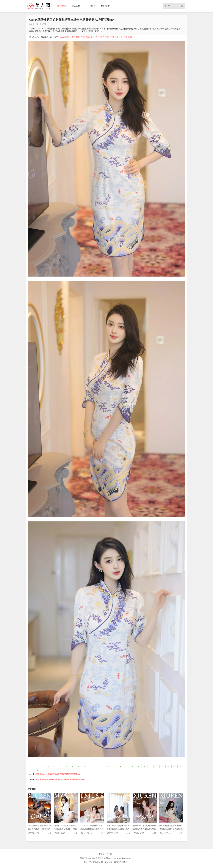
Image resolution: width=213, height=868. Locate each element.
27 (31, 770)
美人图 (32, 24)
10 (84, 766)
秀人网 (39, 24)
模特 (73, 37)
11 (90, 766)
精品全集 (76, 6)
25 (174, 766)
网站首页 (62, 6)
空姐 (107, 37)
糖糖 (88, 37)
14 (108, 766)
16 (120, 766)
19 (138, 766)
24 (168, 766)
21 (150, 766)
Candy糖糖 (64, 37)
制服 (112, 37)
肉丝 (102, 37)
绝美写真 (119, 37)
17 (126, 766)
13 (102, 766)
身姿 (125, 37)
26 (180, 766)
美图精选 (91, 6)
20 (144, 766)
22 (156, 766)
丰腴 (83, 37)
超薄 (130, 37)
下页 (37, 771)
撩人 (97, 37)
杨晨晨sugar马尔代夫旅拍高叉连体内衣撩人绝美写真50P (58, 774)
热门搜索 (105, 6)
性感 (78, 37)
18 (132, 766)
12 (96, 766)
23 (162, 766)
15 (114, 766)
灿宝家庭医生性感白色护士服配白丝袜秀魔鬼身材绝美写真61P (61, 779)
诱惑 (93, 37)
